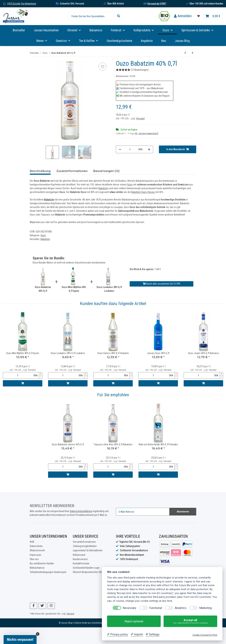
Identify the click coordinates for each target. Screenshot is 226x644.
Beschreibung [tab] (40, 171)
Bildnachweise (37, 568)
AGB (32, 542)
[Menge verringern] (120, 149)
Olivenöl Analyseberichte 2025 (88, 572)
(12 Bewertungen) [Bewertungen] (132, 70)
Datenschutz (36, 546)
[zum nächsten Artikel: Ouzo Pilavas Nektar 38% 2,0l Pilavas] (193, 53)
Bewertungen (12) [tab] (106, 171)
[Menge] (130, 149)
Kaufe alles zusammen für (162, 284)
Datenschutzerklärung (81, 511)
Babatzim (103, 188)
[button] (183, 16)
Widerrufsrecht (37, 550)
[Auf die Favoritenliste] (103, 67)
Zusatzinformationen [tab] (72, 171)
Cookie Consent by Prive (205, 635)
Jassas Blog (182, 41)
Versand (140, 118)
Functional (156, 608)
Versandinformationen (84, 542)
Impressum (36, 555)
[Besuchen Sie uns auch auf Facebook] (33, 606)
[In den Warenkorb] (178, 149)
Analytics (181, 608)
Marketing (206, 608)
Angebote (147, 41)
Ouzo (130, 185)
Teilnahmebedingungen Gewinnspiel (48, 572)
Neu (164, 41)
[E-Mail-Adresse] (143, 512)
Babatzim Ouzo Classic (143, 192)
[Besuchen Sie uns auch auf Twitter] (42, 606)
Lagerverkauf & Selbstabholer (88, 550)
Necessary (130, 608)
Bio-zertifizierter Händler (42, 563)
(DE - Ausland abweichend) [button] (146, 134)
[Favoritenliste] (199, 16)
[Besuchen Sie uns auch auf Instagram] (51, 606)
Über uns (34, 559)
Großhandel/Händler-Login (86, 568)
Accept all (190, 621)
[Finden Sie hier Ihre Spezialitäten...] (92, 16)
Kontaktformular (81, 563)
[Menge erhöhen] (149, 149)
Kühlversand (79, 555)
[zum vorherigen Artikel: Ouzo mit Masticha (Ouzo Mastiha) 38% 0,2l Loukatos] (185, 53)
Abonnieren (183, 512)
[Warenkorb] (213, 16)
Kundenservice (80, 559)
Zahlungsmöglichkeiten (85, 546)
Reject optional (134, 621)
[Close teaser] (38, 634)
